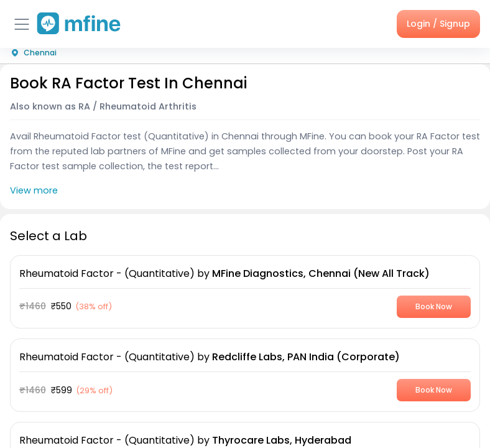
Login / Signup (438, 24)
